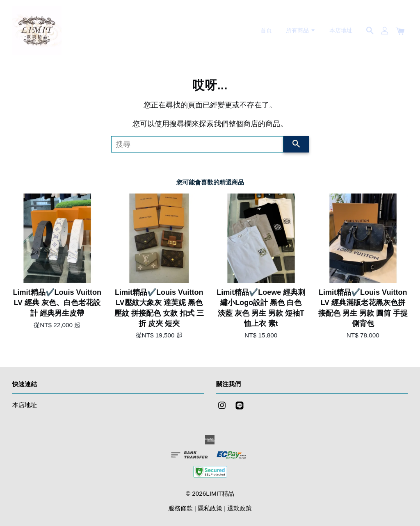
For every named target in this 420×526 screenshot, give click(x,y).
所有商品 (301, 30)
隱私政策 (210, 508)
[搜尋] (197, 144)
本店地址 (341, 30)
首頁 (266, 30)
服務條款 (180, 508)
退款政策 (240, 508)
